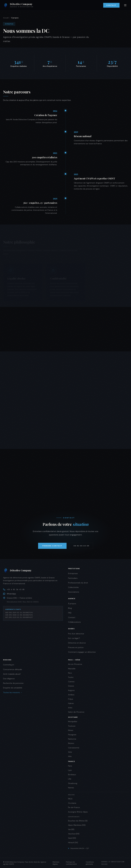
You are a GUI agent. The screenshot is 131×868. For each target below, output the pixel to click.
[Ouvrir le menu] (125, 5)
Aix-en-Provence (75, 664)
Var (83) (71, 829)
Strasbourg (73, 783)
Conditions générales (90, 863)
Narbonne (72, 739)
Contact (111, 5)
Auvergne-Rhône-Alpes (78, 812)
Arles (70, 708)
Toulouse (72, 726)
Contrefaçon (9, 665)
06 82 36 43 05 (81, 546)
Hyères (71, 703)
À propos (72, 604)
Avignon (71, 690)
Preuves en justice (76, 647)
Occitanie (72, 803)
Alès (70, 756)
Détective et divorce (77, 643)
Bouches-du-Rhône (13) (78, 821)
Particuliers (73, 578)
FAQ (70, 613)
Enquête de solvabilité (13, 688)
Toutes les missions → (13, 692)
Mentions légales (56, 863)
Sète (70, 752)
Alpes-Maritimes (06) (77, 825)
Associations (74, 592)
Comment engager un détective (82, 652)
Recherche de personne (13, 683)
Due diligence (9, 679)
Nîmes (71, 730)
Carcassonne (74, 748)
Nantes (71, 788)
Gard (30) (72, 838)
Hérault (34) (73, 843)
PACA (70, 799)
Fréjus (71, 699)
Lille (70, 779)
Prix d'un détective (76, 634)
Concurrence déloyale (13, 669)
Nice (70, 673)
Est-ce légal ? (74, 638)
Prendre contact (52, 546)
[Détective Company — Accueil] (18, 5)
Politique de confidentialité (71, 863)
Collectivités (73, 587)
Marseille (72, 669)
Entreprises (73, 573)
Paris (70, 766)
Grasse (71, 686)
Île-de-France (74, 807)
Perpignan (72, 735)
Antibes (71, 695)
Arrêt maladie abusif (12, 674)
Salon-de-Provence (76, 712)
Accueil (6, 18)
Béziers (71, 743)
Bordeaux (72, 775)
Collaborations (74, 622)
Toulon (71, 677)
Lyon (70, 770)
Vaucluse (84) (74, 834)
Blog (70, 608)
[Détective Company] (33, 570)
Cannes (71, 682)
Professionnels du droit (78, 583)
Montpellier (73, 722)
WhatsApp (10, 594)
